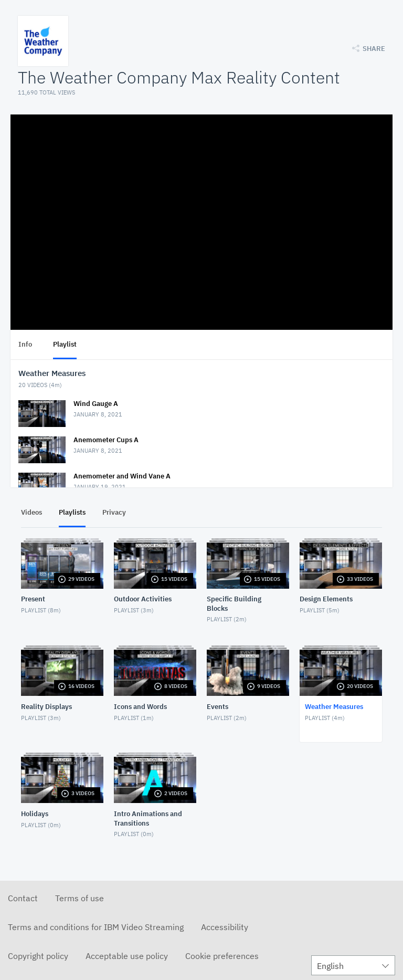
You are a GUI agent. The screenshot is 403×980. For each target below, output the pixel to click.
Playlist (65, 344)
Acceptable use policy (127, 956)
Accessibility (225, 927)
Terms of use (79, 898)
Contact (23, 898)
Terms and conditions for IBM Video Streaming (96, 927)
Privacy (114, 512)
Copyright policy (38, 956)
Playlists (72, 512)
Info (25, 344)
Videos (31, 512)
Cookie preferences (222, 956)
